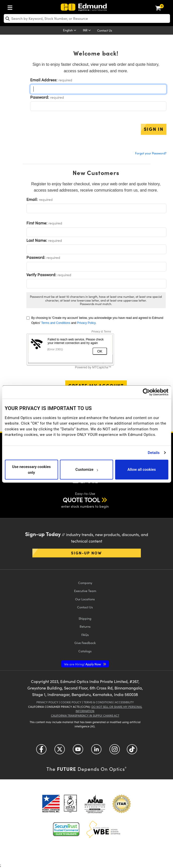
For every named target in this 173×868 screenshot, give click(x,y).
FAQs (85, 635)
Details (154, 453)
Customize (86, 470)
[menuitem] (11, 7)
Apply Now (83, 664)
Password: (40, 97)
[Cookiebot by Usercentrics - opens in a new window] (146, 392)
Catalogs (85, 651)
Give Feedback (85, 643)
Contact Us (105, 30)
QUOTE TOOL (81, 500)
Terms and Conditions (56, 323)
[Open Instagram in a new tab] (115, 751)
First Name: (37, 223)
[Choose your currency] (88, 31)
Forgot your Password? (151, 153)
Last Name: (37, 240)
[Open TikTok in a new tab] (132, 751)
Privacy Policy (86, 323)
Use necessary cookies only (31, 470)
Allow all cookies (141, 470)
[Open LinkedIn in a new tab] (96, 751)
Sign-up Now (86, 553)
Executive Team (85, 591)
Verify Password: (41, 275)
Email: (32, 199)
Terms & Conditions (98, 702)
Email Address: (44, 80)
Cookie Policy (71, 702)
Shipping (85, 618)
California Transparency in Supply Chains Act (85, 715)
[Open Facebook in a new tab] (41, 751)
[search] (87, 18)
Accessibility (124, 702)
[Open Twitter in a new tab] (60, 751)
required (65, 80)
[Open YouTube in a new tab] (78, 751)
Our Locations (85, 599)
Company (85, 583)
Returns (85, 626)
